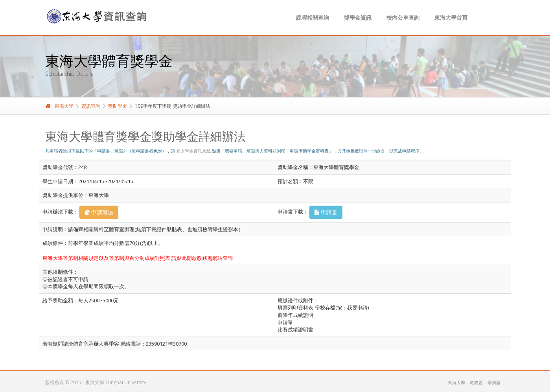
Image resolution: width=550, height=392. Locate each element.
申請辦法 (99, 212)
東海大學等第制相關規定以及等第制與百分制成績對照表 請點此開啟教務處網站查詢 (138, 258)
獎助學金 (118, 106)
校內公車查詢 (403, 17)
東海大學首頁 (451, 17)
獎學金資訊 (358, 17)
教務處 (476, 382)
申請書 (326, 212)
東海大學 (59, 106)
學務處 (494, 382)
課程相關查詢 (313, 17)
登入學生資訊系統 (193, 151)
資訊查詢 (91, 106)
